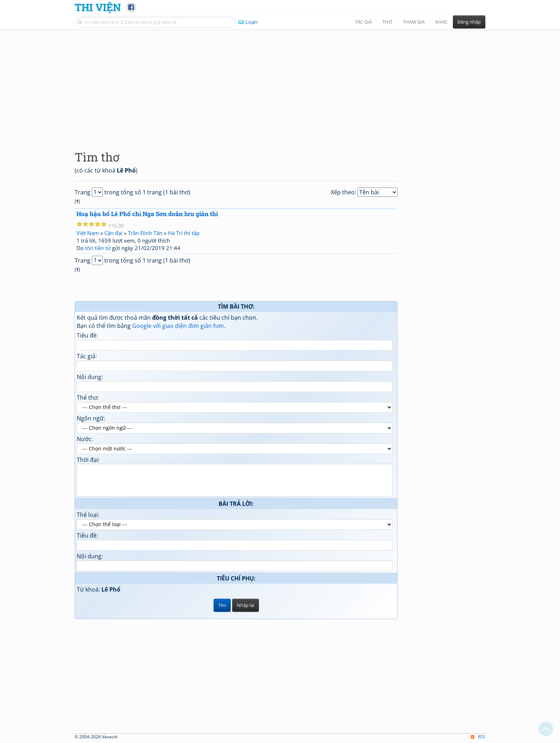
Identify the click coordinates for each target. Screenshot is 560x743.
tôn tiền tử (98, 248)
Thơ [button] (387, 22)
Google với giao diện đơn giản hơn (178, 326)
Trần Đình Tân (145, 233)
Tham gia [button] (414, 22)
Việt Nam (88, 233)
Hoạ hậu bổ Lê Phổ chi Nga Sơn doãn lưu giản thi (147, 214)
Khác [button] (441, 22)
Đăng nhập (469, 22)
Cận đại (113, 233)
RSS (478, 737)
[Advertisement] (280, 84)
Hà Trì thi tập (184, 233)
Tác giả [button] (363, 22)
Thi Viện (98, 7)
